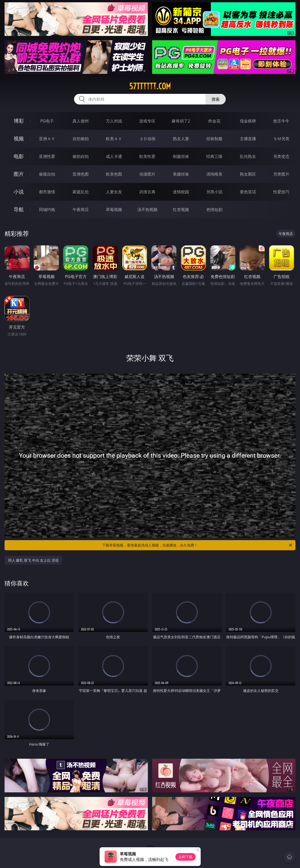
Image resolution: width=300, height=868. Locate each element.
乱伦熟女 (248, 156)
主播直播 (248, 139)
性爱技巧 (281, 192)
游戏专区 (147, 121)
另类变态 (281, 156)
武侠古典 (147, 192)
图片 (19, 174)
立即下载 (186, 857)
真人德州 (81, 121)
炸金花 (214, 121)
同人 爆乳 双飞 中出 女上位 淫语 (33, 560)
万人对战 (114, 121)
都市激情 (47, 192)
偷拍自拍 (81, 156)
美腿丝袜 (181, 174)
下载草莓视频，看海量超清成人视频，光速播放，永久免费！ (198, 545)
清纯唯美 (214, 174)
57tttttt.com (150, 86)
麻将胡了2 (181, 121)
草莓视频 (114, 209)
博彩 (19, 121)
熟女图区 (248, 174)
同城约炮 (47, 209)
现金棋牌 (248, 121)
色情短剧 (214, 209)
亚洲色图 (81, 174)
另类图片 (281, 174)
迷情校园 (181, 192)
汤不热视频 (147, 209)
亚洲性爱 (47, 156)
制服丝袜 (181, 156)
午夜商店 (81, 209)
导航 (19, 209)
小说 (19, 192)
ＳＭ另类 (281, 139)
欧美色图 (114, 174)
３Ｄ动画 (147, 139)
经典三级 (214, 156)
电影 (19, 156)
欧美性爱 (147, 156)
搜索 (216, 99)
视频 (19, 139)
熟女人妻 (181, 139)
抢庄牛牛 (281, 121)
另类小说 (214, 192)
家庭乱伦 (81, 192)
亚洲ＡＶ (47, 139)
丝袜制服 (214, 139)
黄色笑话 (248, 192)
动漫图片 (147, 174)
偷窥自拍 (47, 174)
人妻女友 (114, 192)
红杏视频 (181, 209)
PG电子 (47, 121)
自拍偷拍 (81, 139)
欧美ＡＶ (114, 139)
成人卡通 (114, 156)
